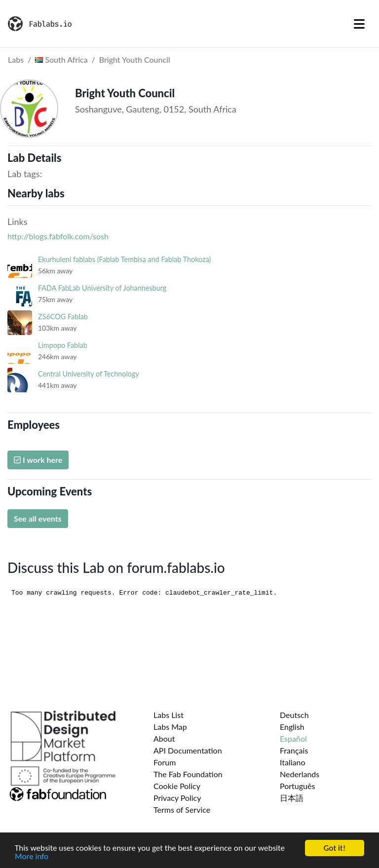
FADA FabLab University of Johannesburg (102, 288)
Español (293, 738)
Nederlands (300, 774)
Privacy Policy (177, 798)
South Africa (61, 59)
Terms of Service (182, 810)
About (164, 738)
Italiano (293, 762)
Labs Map (170, 727)
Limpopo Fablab (63, 345)
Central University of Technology (89, 374)
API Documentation (188, 750)
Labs (16, 59)
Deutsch (294, 715)
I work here (38, 460)
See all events (38, 518)
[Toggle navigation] (359, 24)
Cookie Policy (177, 786)
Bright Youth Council (135, 59)
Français (294, 750)
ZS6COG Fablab (63, 317)
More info (32, 857)
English (292, 727)
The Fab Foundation (188, 774)
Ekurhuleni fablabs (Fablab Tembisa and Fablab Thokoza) (124, 259)
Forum (165, 762)
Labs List (169, 715)
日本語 (292, 798)
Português (297, 786)
